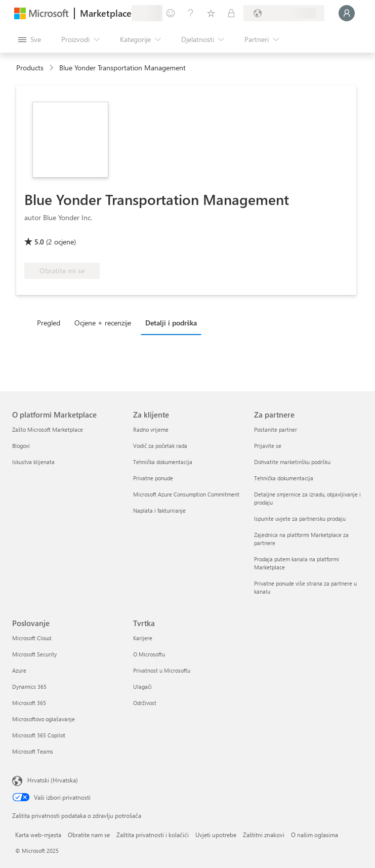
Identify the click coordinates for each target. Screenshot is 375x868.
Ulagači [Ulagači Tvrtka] (142, 687)
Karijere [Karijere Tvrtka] (143, 638)
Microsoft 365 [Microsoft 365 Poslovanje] (29, 703)
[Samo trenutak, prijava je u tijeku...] (347, 13)
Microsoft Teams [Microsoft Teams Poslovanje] (33, 751)
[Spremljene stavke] (211, 13)
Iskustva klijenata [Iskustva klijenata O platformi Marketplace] (33, 462)
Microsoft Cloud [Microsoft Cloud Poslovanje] (32, 638)
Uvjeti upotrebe (216, 835)
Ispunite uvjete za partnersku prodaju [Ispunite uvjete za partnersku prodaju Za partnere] (300, 519)
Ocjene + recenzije (103, 323)
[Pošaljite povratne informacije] (171, 13)
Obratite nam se (89, 835)
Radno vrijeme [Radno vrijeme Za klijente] (151, 429)
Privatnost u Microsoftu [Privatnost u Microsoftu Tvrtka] (162, 670)
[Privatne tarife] (231, 13)
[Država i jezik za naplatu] (284, 13)
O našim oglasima (315, 835)
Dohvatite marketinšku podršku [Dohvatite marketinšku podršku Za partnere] (292, 462)
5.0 (39, 242)
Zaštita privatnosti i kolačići (153, 835)
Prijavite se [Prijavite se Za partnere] (268, 446)
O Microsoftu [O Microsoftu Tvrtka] (149, 654)
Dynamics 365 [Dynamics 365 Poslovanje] (29, 687)
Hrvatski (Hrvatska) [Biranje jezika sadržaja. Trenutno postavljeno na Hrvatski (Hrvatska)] (53, 780)
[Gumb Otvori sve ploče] (30, 39)
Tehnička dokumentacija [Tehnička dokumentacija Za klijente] (163, 462)
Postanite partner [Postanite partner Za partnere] (276, 429)
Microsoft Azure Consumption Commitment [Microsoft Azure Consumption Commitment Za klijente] (186, 494)
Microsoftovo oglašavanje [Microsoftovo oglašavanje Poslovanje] (44, 719)
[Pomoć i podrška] (191, 13)
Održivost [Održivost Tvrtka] (145, 703)
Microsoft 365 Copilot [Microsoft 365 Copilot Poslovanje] (39, 735)
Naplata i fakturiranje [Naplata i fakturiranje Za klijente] (159, 510)
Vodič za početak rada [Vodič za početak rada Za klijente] (160, 446)
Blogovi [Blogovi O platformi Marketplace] (21, 446)
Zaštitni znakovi (264, 835)
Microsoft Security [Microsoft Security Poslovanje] (34, 654)
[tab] (51, 322)
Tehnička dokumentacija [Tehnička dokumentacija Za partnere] (284, 478)
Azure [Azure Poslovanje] (19, 670)
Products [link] (30, 68)
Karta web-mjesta (38, 835)
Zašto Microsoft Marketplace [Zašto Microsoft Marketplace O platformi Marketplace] (48, 429)
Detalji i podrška (171, 323)
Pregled (49, 323)
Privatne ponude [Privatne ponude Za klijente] (153, 478)
